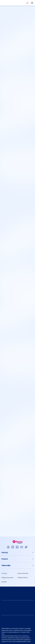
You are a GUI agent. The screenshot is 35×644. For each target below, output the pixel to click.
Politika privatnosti (7, 578)
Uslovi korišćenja (23, 573)
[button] (17, 552)
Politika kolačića (23, 578)
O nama (4, 573)
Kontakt (4, 582)
